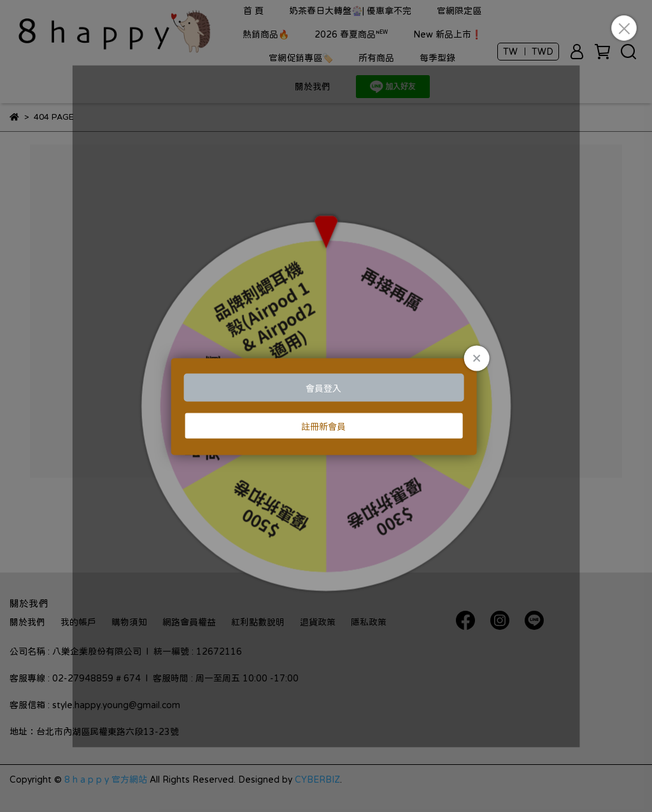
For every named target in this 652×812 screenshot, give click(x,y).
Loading (326, 406)
